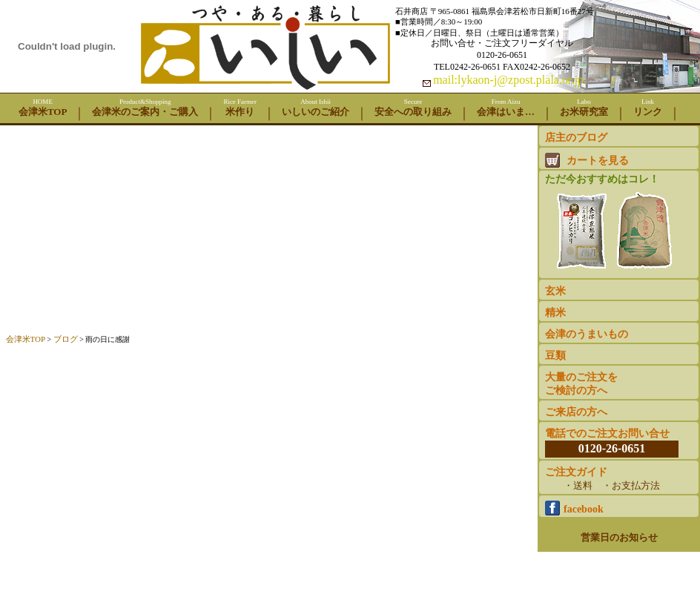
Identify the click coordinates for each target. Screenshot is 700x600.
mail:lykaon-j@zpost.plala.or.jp (508, 80)
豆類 (555, 356)
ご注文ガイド (612, 479)
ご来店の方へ (576, 412)
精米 (555, 313)
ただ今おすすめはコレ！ (614, 224)
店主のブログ (576, 138)
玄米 (555, 291)
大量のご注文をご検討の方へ (581, 384)
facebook (574, 508)
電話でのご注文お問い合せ (612, 442)
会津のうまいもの (587, 334)
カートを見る (587, 160)
